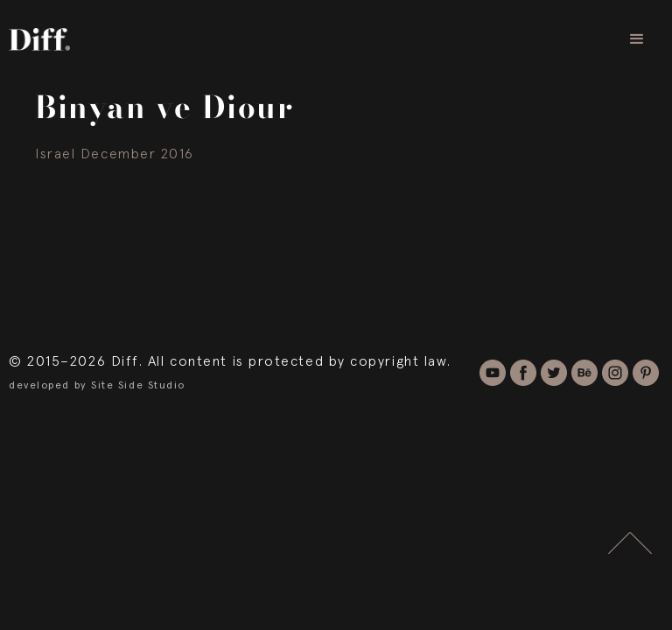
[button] (637, 39)
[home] (39, 39)
